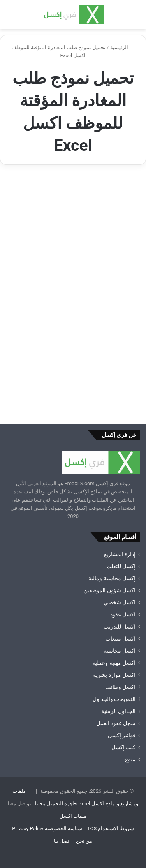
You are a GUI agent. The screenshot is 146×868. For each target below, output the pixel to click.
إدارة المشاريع (120, 554)
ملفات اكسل (73, 816)
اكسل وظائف (120, 687)
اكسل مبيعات (120, 639)
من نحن (84, 841)
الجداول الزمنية (118, 711)
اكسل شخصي (120, 602)
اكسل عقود (123, 614)
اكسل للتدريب (120, 627)
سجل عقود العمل (116, 723)
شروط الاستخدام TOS (111, 828)
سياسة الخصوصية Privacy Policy (47, 828)
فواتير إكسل (122, 735)
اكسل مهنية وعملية (114, 663)
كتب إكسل (123, 747)
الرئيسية (122, 47)
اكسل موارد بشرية (114, 675)
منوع (130, 759)
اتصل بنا (62, 841)
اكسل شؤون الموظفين (110, 590)
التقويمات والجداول (114, 699)
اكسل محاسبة (120, 651)
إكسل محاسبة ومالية (112, 578)
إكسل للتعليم (121, 566)
